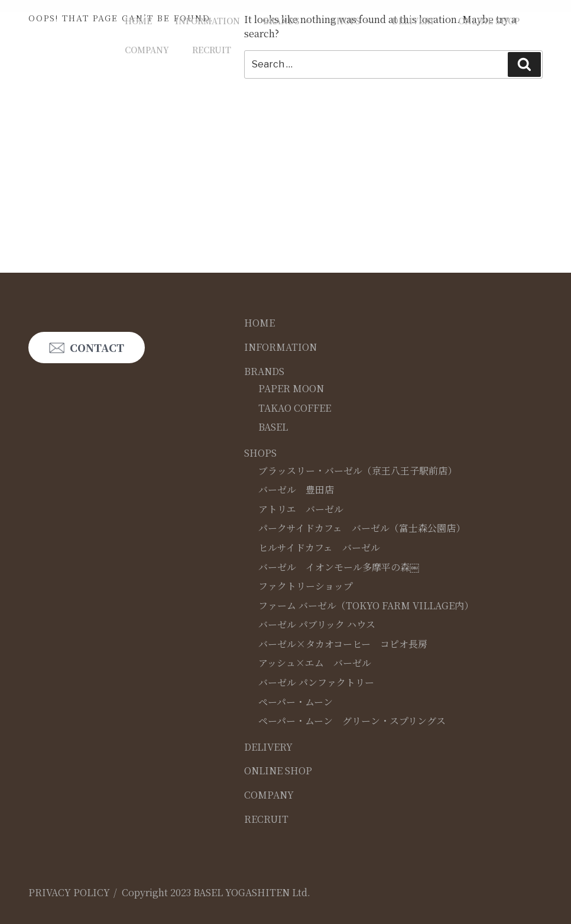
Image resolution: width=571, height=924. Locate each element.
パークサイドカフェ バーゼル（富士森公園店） (362, 528)
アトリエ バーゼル (301, 509)
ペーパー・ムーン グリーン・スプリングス (352, 721)
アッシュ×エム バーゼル (315, 663)
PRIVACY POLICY (69, 892)
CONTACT (97, 348)
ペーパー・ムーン (296, 702)
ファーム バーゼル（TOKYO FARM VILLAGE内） (366, 605)
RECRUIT (212, 50)
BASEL (273, 427)
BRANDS (287, 21)
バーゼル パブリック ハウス (317, 624)
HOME (138, 21)
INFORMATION (207, 21)
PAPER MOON (291, 388)
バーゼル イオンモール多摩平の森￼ (339, 567)
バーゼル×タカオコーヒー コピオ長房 (343, 644)
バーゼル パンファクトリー (316, 682)
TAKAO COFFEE (295, 408)
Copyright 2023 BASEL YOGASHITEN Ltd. (216, 892)
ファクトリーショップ (306, 586)
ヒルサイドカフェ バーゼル (319, 547)
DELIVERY (413, 21)
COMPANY (147, 50)
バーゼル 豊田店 (296, 490)
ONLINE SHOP (489, 21)
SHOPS (351, 21)
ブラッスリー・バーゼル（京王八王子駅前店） (358, 471)
